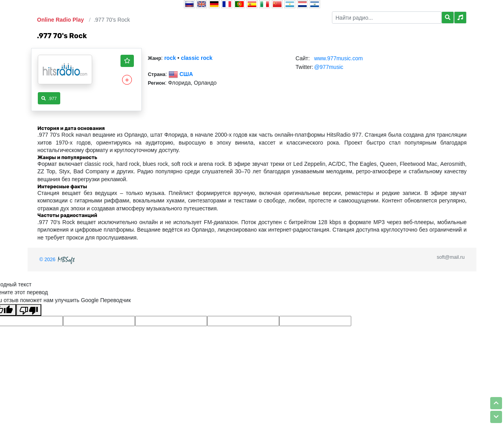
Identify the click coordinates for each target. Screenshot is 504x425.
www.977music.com (339, 58)
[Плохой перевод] (29, 310)
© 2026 (58, 260)
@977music (329, 67)
